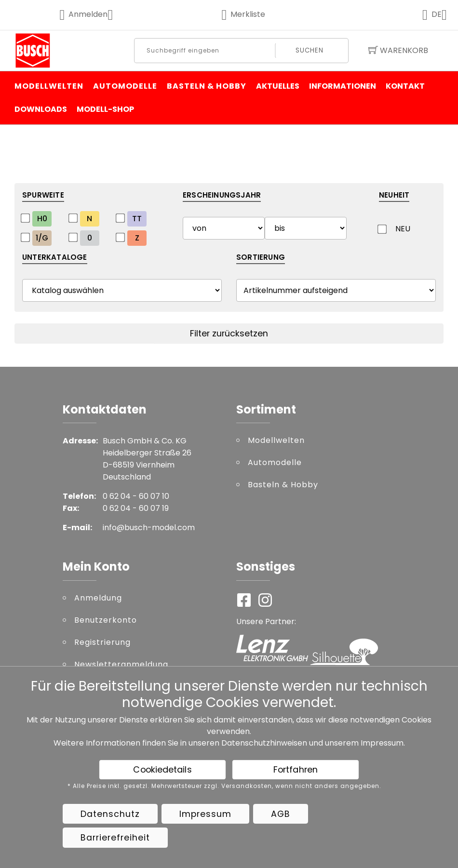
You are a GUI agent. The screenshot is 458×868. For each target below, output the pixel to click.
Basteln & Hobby (207, 86)
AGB (281, 814)
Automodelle (125, 86)
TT (137, 219)
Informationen (343, 86)
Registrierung (102, 642)
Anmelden (93, 14)
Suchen (309, 50)
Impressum (382, 743)
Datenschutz (110, 814)
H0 (42, 219)
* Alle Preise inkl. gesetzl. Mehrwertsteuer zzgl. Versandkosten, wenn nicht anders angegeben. (224, 786)
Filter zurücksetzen (229, 334)
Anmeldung (98, 598)
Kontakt (405, 86)
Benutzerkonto (106, 620)
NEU (403, 229)
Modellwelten (49, 86)
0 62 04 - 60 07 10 (136, 496)
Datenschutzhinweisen (264, 743)
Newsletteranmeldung (121, 664)
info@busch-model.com (149, 527)
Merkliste (244, 14)
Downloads (41, 109)
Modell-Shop (105, 109)
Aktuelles (278, 86)
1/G (42, 238)
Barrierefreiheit (115, 838)
